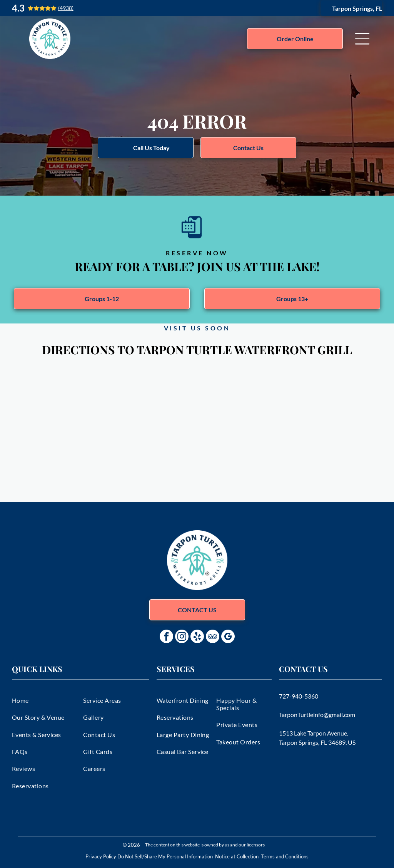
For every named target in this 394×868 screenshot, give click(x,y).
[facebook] (166, 637)
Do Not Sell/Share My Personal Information (165, 856)
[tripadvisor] (213, 637)
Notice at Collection (237, 856)
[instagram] (182, 637)
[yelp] (197, 637)
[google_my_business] (228, 637)
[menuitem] (45, 700)
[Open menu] (362, 39)
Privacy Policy (101, 856)
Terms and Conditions (285, 856)
